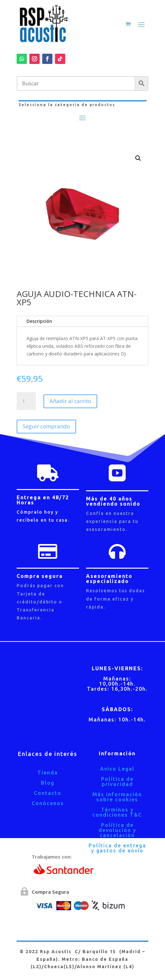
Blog (48, 783)
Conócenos (48, 803)
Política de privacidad (117, 782)
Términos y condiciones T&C (117, 812)
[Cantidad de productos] (26, 401)
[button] (138, 158)
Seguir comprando (46, 426)
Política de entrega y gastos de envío (117, 848)
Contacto (48, 793)
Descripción (39, 321)
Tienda (48, 773)
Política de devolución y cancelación (117, 830)
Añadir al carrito (70, 401)
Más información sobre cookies (117, 797)
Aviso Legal (117, 769)
